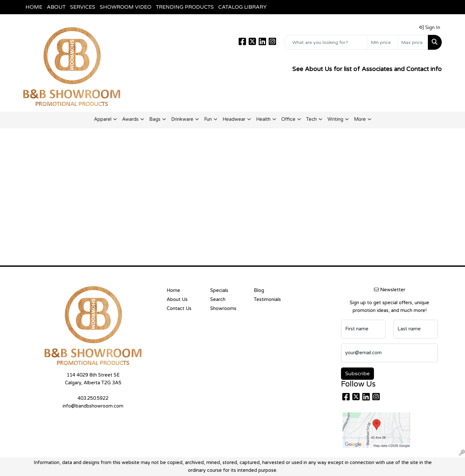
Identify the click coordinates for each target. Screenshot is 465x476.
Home (173, 290)
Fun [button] (208, 119)
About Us (177, 300)
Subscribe (357, 374)
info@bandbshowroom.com (93, 406)
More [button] (360, 119)
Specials (219, 290)
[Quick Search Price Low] (382, 42)
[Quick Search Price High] (413, 42)
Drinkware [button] (182, 119)
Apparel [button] (103, 119)
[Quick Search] (326, 42)
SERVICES (83, 7)
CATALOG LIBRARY (243, 7)
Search (218, 300)
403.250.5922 (93, 398)
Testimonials (267, 300)
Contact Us (179, 309)
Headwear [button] (234, 119)
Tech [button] (311, 119)
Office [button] (288, 119)
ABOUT (56, 7)
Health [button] (263, 119)
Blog (259, 290)
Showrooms (223, 309)
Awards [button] (130, 119)
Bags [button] (155, 119)
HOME (34, 7)
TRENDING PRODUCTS (185, 7)
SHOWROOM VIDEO (126, 7)
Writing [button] (335, 119)
